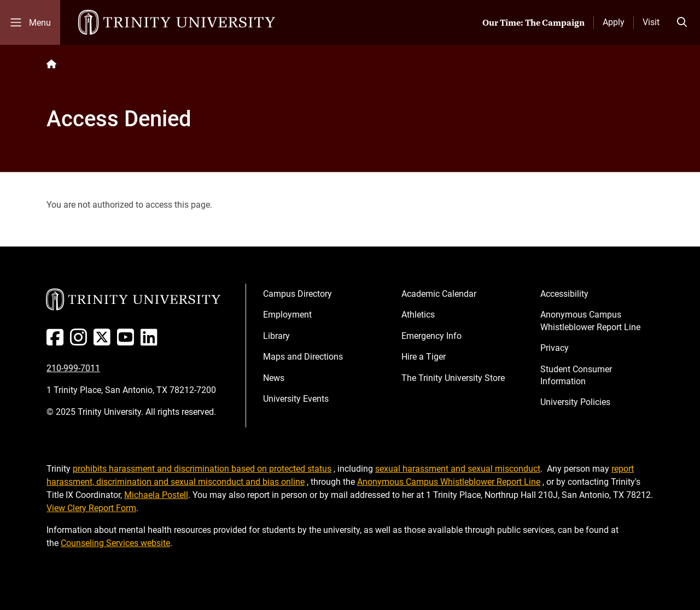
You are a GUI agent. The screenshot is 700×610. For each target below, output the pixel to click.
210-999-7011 (73, 368)
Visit (651, 22)
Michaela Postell (156, 495)
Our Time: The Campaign (533, 22)
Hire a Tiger (424, 357)
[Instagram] (81, 341)
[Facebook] (57, 341)
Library (276, 336)
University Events (296, 399)
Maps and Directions (303, 357)
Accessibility (564, 294)
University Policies (575, 402)
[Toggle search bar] (682, 22)
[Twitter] (104, 341)
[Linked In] (151, 341)
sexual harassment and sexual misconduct (458, 469)
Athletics (418, 315)
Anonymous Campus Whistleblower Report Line (590, 321)
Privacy (555, 348)
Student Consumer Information (576, 375)
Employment (287, 315)
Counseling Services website (115, 543)
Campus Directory (297, 294)
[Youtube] (128, 341)
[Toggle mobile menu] (30, 22)
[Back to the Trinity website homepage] (51, 64)
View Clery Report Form (91, 508)
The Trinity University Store (453, 378)
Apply (614, 22)
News (274, 378)
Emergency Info (431, 336)
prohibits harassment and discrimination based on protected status (202, 469)
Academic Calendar (439, 294)
